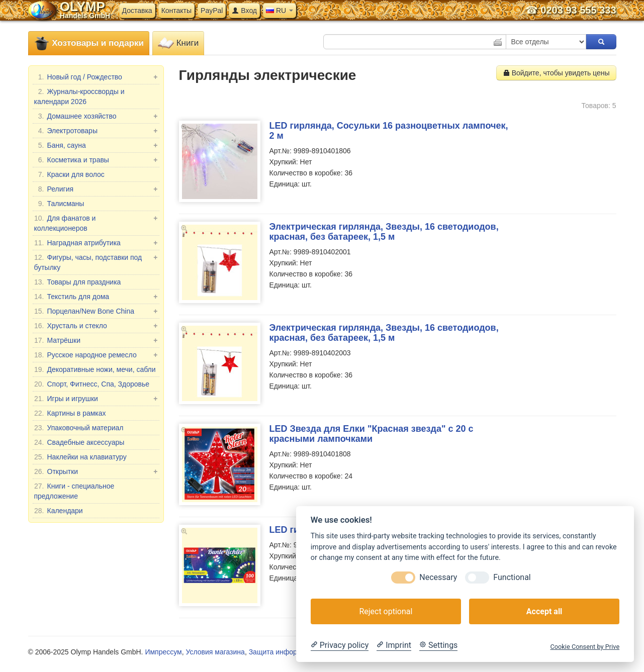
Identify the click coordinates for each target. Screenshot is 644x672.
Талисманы (59, 204)
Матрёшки (96, 340)
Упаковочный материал (79, 428)
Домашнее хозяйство (96, 116)
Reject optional (386, 611)
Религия (96, 189)
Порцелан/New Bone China (96, 311)
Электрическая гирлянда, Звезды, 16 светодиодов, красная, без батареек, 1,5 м (384, 232)
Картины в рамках (70, 413)
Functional (512, 577)
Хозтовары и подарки (89, 43)
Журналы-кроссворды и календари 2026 (79, 96)
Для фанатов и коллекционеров (96, 223)
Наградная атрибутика (96, 243)
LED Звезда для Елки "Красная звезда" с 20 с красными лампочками (372, 434)
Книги (178, 43)
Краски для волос (69, 174)
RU (280, 11)
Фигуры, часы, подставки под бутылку (96, 262)
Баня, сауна (96, 145)
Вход (244, 11)
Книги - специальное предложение (74, 491)
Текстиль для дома (96, 297)
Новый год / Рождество (96, 77)
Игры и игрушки (96, 399)
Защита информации (283, 652)
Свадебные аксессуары (79, 442)
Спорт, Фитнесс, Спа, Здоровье (92, 384)
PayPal (212, 11)
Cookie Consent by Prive (585, 647)
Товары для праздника (78, 282)
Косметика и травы (96, 160)
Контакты (176, 11)
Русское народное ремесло (96, 355)
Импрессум (163, 652)
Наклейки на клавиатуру (80, 457)
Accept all (544, 611)
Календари (59, 511)
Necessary (438, 577)
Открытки (96, 471)
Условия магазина (215, 652)
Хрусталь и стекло (96, 326)
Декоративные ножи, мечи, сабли (95, 369)
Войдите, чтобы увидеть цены (556, 73)
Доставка (137, 11)
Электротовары (96, 131)
